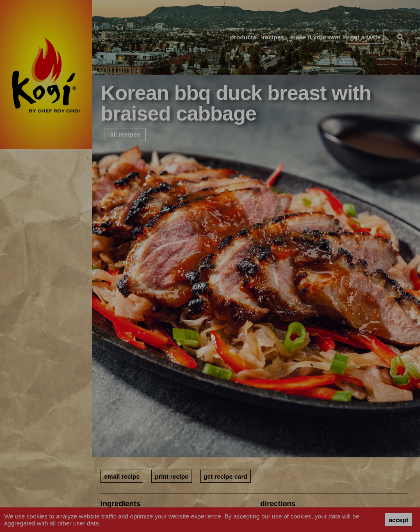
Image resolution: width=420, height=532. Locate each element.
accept (399, 520)
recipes (273, 37)
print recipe (171, 476)
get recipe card (225, 476)
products (243, 37)
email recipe (122, 476)
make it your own (316, 37)
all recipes (125, 134)
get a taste (365, 37)
